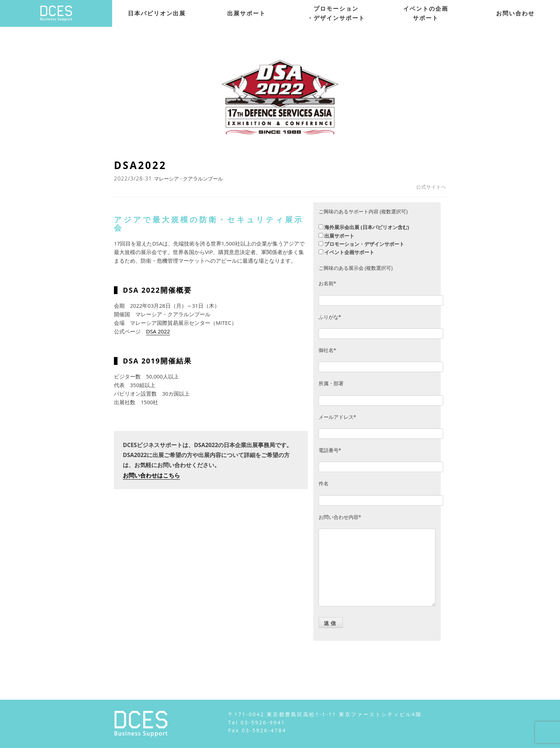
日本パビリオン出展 (157, 13)
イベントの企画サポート (426, 13)
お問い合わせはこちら (151, 475)
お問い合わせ (515, 13)
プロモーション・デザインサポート (336, 13)
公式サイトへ (431, 187)
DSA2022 (140, 165)
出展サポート (246, 13)
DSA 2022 (158, 331)
